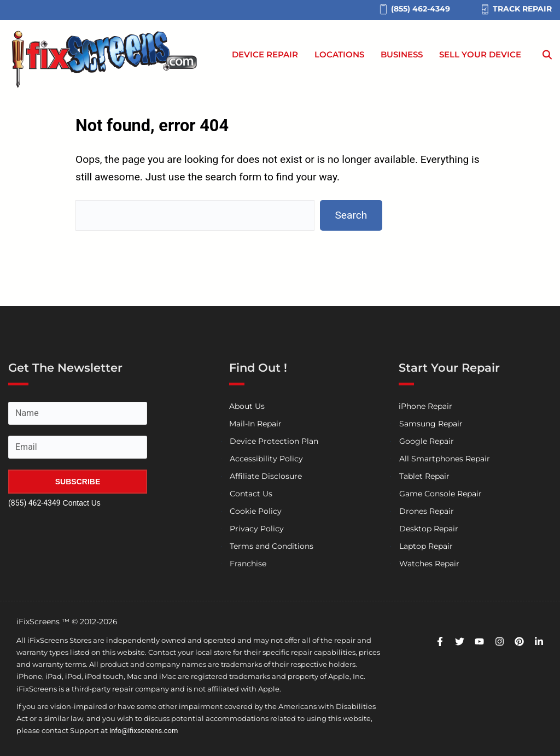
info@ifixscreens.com (144, 731)
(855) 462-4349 (34, 503)
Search (351, 215)
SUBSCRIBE (78, 482)
